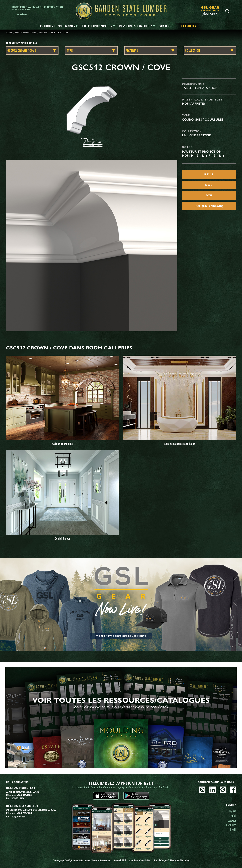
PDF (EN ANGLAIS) (209, 206)
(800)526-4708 (24, 795)
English (233, 811)
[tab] (59, 26)
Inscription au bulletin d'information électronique (38, 8)
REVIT (209, 174)
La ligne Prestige (196, 135)
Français (232, 820)
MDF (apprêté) (193, 104)
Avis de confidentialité (140, 860)
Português (231, 825)
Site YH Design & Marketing (172, 860)
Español (232, 816)
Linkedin (213, 790)
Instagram (202, 790)
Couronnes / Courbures (203, 120)
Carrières (21, 15)
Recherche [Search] (227, 11)
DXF (209, 195)
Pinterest (223, 790)
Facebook (233, 790)
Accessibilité (120, 860)
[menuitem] (212, 11)
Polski (233, 829)
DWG (209, 185)
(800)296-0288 (25, 813)
